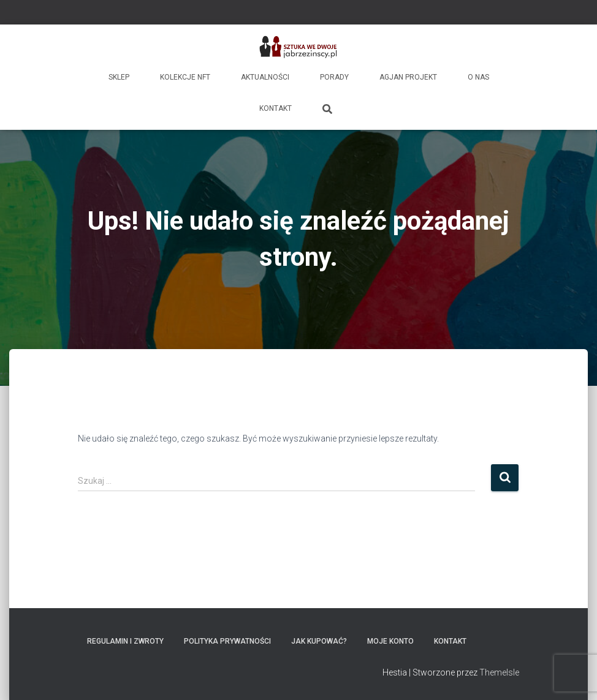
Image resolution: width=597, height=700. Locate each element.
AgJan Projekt (408, 77)
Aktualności (265, 77)
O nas (478, 77)
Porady (334, 77)
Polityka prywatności (227, 641)
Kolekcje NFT (185, 77)
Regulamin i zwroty (125, 641)
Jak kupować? (319, 641)
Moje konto (390, 641)
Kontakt (276, 108)
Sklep (119, 77)
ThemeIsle (499, 672)
